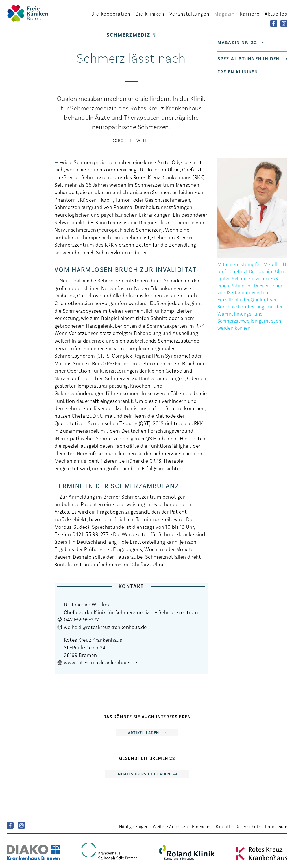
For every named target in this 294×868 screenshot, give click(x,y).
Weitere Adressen (170, 826)
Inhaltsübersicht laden (144, 774)
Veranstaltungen (190, 14)
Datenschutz (248, 826)
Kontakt (223, 826)
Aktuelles (276, 14)
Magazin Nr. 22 (238, 42)
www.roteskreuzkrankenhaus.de (100, 662)
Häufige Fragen (134, 826)
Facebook (10, 825)
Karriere (250, 14)
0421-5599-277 (81, 619)
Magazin (224, 14)
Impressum (276, 826)
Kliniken (150, 14)
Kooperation (111, 14)
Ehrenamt (202, 826)
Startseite (38, 13)
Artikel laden (143, 733)
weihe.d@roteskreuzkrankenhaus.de (105, 627)
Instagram (21, 825)
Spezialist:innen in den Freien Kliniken (249, 65)
